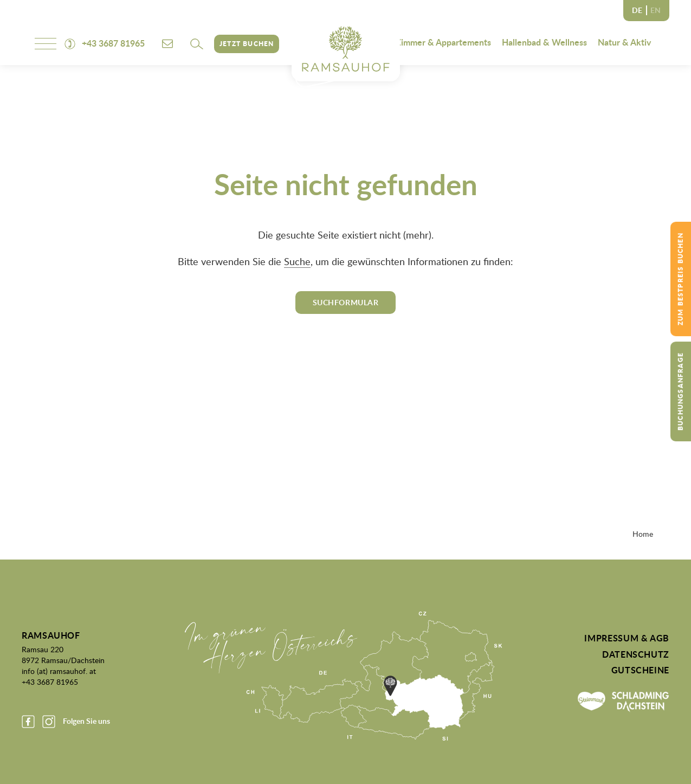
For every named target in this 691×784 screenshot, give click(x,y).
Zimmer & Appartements (443, 42)
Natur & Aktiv (624, 42)
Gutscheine (640, 670)
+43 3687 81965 (50, 682)
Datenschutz (636, 654)
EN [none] (656, 10)
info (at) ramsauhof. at (59, 671)
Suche (297, 261)
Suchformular (346, 302)
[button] (197, 44)
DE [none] (637, 10)
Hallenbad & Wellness (544, 42)
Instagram (49, 722)
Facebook (28, 722)
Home (643, 534)
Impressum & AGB (627, 638)
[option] (656, 11)
